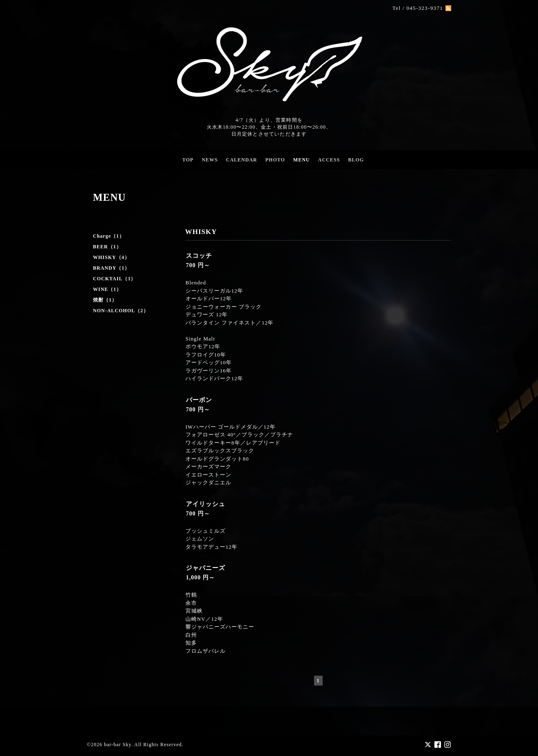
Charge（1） (109, 236)
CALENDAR (242, 160)
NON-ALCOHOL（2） (121, 311)
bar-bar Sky (118, 745)
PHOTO (275, 160)
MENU (302, 160)
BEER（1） (107, 247)
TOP (188, 160)
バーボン (199, 400)
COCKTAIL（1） (114, 279)
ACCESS (329, 160)
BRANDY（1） (111, 268)
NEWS (210, 160)
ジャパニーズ (206, 568)
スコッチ (199, 256)
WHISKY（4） (111, 257)
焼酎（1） (105, 300)
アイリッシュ (206, 504)
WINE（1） (107, 289)
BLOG (356, 160)
